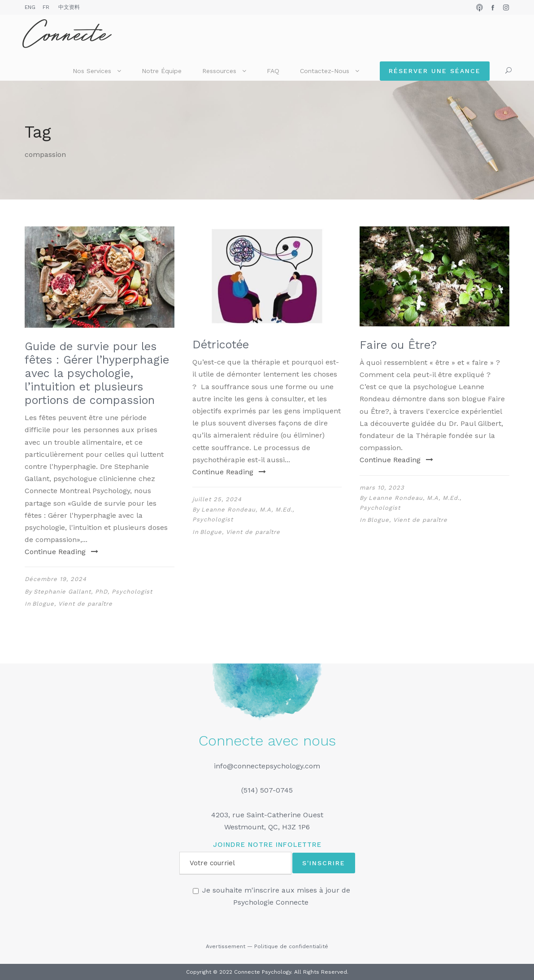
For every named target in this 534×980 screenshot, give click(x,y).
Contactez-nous (325, 71)
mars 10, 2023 (382, 488)
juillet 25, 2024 (217, 499)
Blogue (43, 604)
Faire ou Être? (398, 345)
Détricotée (221, 345)
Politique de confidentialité (291, 946)
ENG (30, 7)
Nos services (92, 71)
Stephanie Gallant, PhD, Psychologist (93, 592)
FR (46, 7)
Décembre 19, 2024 (56, 579)
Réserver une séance (435, 71)
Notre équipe (162, 71)
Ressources (219, 71)
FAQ (273, 71)
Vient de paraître (85, 604)
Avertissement (226, 946)
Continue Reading (61, 552)
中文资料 (69, 7)
